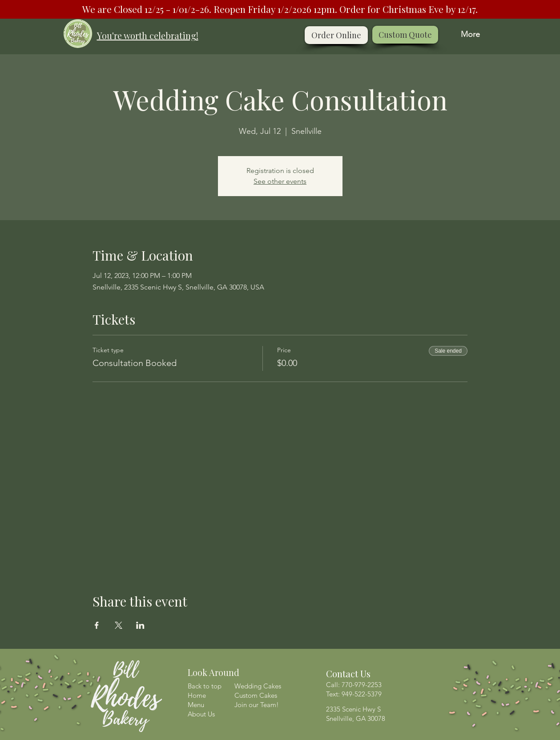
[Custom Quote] (405, 35)
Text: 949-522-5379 (354, 694)
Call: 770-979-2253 (354, 685)
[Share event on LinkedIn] (140, 625)
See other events (280, 181)
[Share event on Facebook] (97, 625)
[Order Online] (336, 35)
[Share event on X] (119, 625)
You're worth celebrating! (148, 35)
